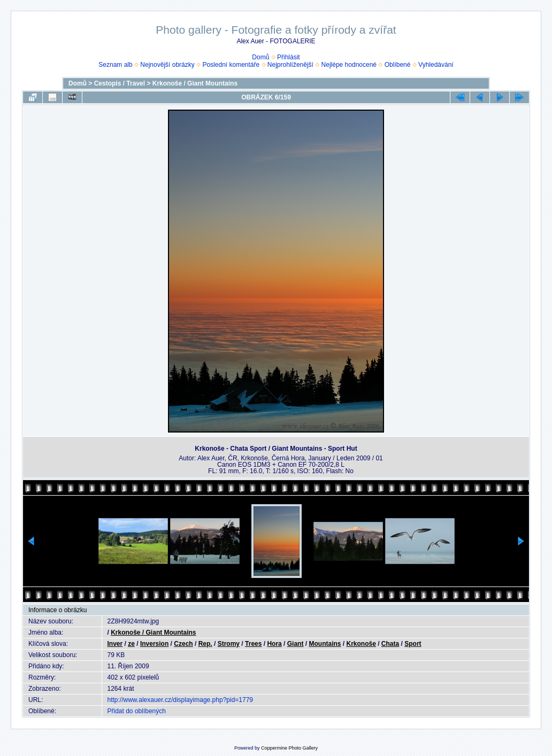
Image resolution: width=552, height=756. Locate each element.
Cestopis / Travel (120, 83)
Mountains (325, 644)
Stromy (229, 644)
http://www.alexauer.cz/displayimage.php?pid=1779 (181, 700)
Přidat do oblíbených (137, 711)
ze (131, 644)
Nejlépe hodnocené (349, 65)
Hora (274, 644)
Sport (413, 644)
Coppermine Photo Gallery (289, 748)
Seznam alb (115, 65)
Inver (115, 644)
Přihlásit (289, 57)
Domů (260, 57)
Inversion (154, 644)
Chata (390, 644)
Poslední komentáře (231, 65)
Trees (253, 644)
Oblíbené (398, 65)
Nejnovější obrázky (167, 65)
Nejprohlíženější (290, 65)
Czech (183, 644)
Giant (296, 644)
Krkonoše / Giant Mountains (195, 83)
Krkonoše (361, 644)
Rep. (205, 644)
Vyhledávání (436, 65)
